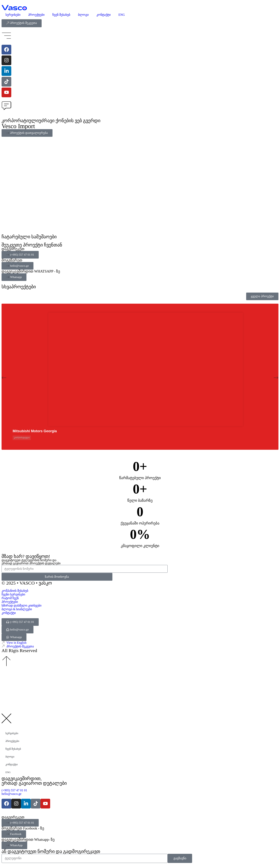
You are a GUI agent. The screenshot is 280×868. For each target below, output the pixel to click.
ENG (122, 15)
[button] (4, 378)
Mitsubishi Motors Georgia (35, 431)
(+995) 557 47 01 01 (15, 790)
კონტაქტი (104, 15)
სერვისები (13, 15)
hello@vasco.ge (11, 794)
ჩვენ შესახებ (61, 15)
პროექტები (36, 15)
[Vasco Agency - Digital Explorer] (14, 8)
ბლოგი (83, 15)
